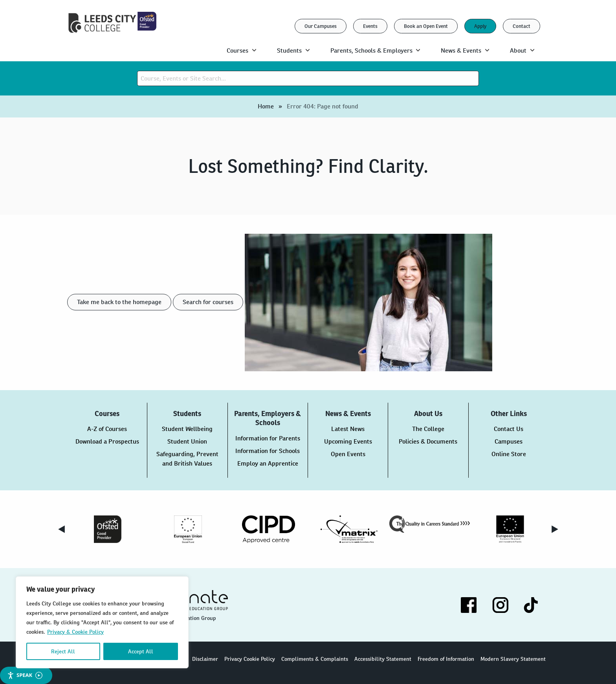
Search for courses (208, 302)
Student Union (187, 441)
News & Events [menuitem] (461, 50)
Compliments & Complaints (315, 659)
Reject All (63, 651)
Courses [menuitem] (237, 50)
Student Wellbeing (187, 429)
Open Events (348, 454)
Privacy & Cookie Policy (75, 632)
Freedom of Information (446, 659)
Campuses (509, 441)
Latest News (348, 429)
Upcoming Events (348, 441)
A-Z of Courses (107, 429)
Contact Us (509, 429)
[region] (102, 622)
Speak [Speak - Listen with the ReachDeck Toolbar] (25, 675)
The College (428, 429)
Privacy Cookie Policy (250, 659)
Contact (522, 26)
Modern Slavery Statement (513, 659)
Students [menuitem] (289, 50)
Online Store (509, 454)
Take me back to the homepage (119, 302)
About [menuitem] (518, 50)
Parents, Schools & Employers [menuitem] (371, 50)
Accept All (141, 651)
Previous (61, 529)
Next (555, 529)
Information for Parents (268, 438)
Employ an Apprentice (268, 463)
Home (266, 106)
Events (370, 26)
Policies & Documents (428, 441)
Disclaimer (205, 659)
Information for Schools (268, 451)
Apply (480, 26)
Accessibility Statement (383, 659)
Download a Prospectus (107, 441)
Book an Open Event (426, 26)
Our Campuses (321, 26)
